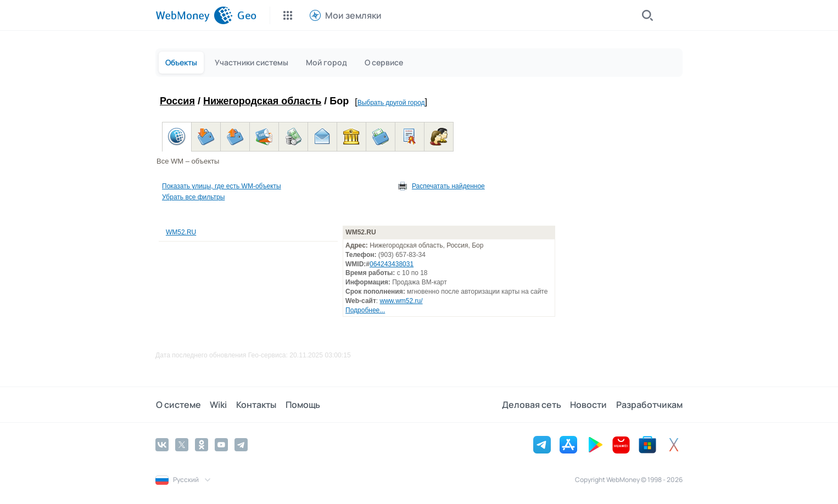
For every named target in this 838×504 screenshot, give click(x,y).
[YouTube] (221, 445)
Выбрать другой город (391, 103)
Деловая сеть (532, 405)
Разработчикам (649, 405)
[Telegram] (241, 445)
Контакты (255, 405)
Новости (589, 405)
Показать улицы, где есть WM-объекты (222, 186)
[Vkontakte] (162, 445)
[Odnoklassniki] (202, 445)
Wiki (218, 405)
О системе (178, 405)
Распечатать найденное (448, 186)
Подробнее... (365, 310)
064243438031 (392, 264)
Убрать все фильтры (193, 197)
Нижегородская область (262, 101)
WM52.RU (181, 232)
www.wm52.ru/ (401, 301)
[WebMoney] (194, 15)
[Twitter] (182, 445)
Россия (177, 101)
